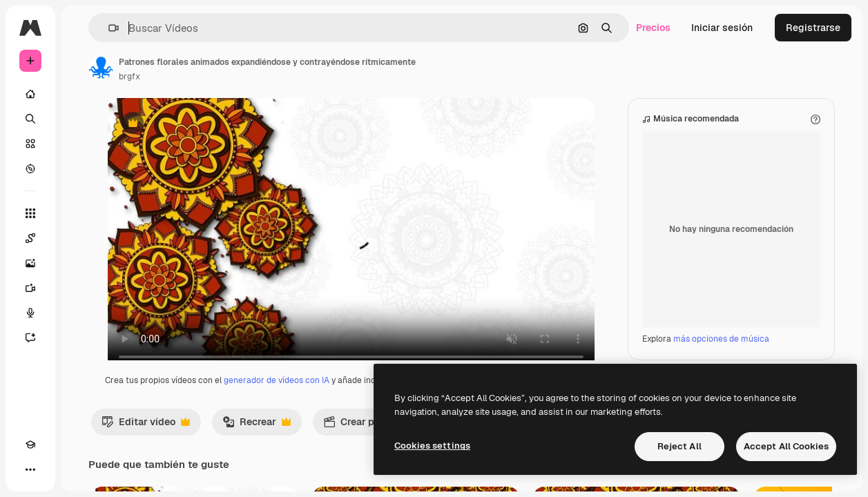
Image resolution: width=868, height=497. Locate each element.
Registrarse (813, 28)
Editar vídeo (146, 439)
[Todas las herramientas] (30, 213)
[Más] (30, 469)
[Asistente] (30, 338)
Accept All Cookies (786, 446)
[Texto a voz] (30, 313)
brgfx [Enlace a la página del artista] (129, 77)
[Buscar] (30, 119)
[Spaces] (30, 238)
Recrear (257, 439)
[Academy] (30, 445)
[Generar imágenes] (30, 263)
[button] (108, 28)
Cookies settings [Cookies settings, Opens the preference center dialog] (432, 446)
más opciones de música (721, 353)
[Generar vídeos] (30, 288)
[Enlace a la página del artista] (101, 68)
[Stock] (30, 144)
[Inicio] (30, 94)
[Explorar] (30, 168)
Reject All (679, 446)
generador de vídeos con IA (277, 394)
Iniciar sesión (722, 28)
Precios (653, 28)
